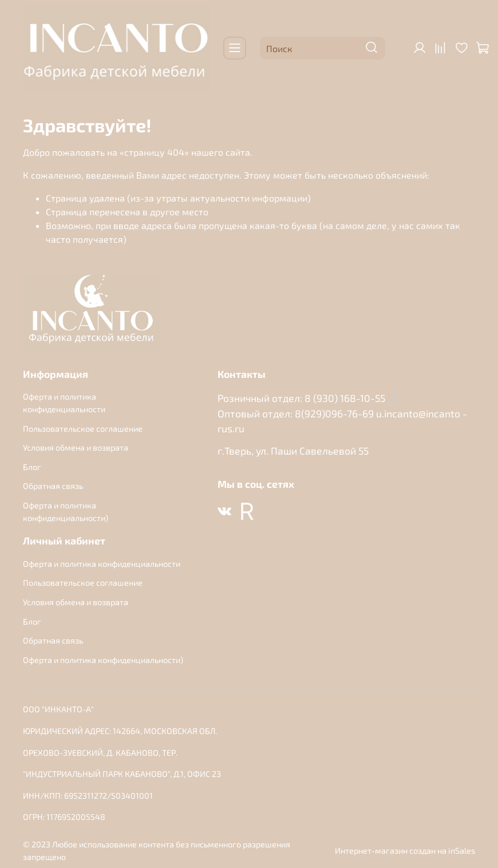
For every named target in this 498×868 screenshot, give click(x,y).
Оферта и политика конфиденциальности (64, 403)
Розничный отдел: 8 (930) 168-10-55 (301, 398)
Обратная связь (53, 486)
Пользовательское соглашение (83, 429)
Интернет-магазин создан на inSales (405, 851)
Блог (32, 467)
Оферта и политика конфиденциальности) (66, 512)
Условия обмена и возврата (76, 447)
